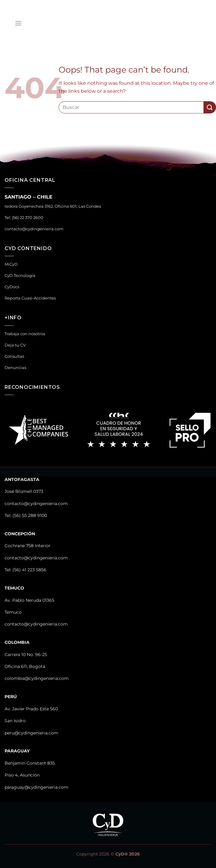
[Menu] (18, 23)
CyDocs (12, 287)
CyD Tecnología (20, 276)
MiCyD (11, 264)
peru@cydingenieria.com (31, 733)
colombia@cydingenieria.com (37, 678)
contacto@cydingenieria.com (34, 229)
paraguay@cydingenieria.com (36, 787)
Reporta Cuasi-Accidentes (30, 298)
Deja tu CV (15, 345)
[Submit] (210, 107)
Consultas (14, 356)
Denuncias (15, 368)
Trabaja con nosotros (25, 334)
